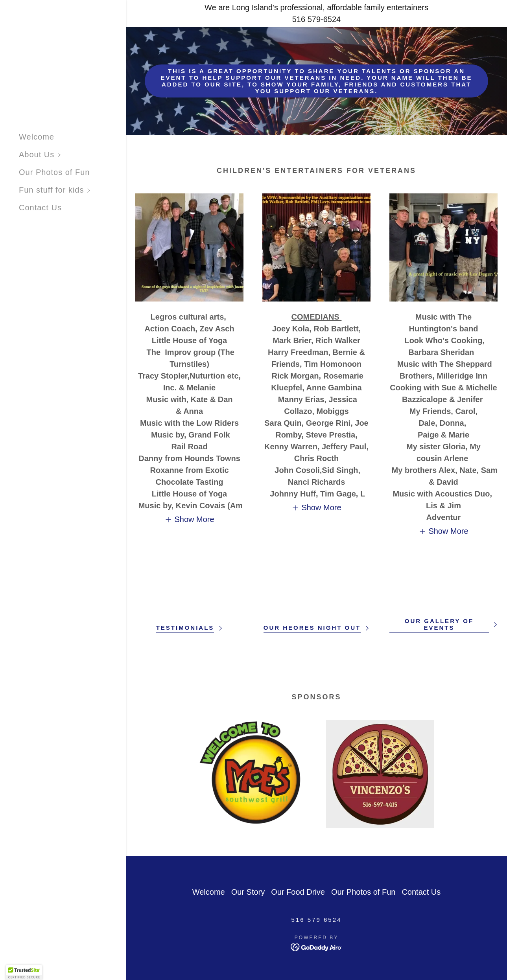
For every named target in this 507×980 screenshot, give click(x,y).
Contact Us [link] (40, 208)
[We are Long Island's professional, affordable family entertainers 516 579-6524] (316, 13)
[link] (316, 947)
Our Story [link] (248, 892)
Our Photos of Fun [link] (54, 172)
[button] (72, 155)
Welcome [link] (37, 137)
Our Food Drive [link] (298, 892)
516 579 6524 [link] (317, 920)
